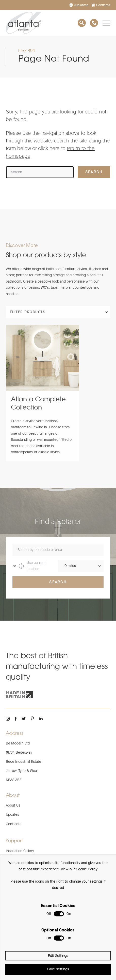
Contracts (101, 5)
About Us (13, 805)
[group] (42, 396)
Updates (12, 815)
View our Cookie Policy (79, 869)
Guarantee (79, 5)
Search (58, 585)
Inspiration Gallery (20, 851)
